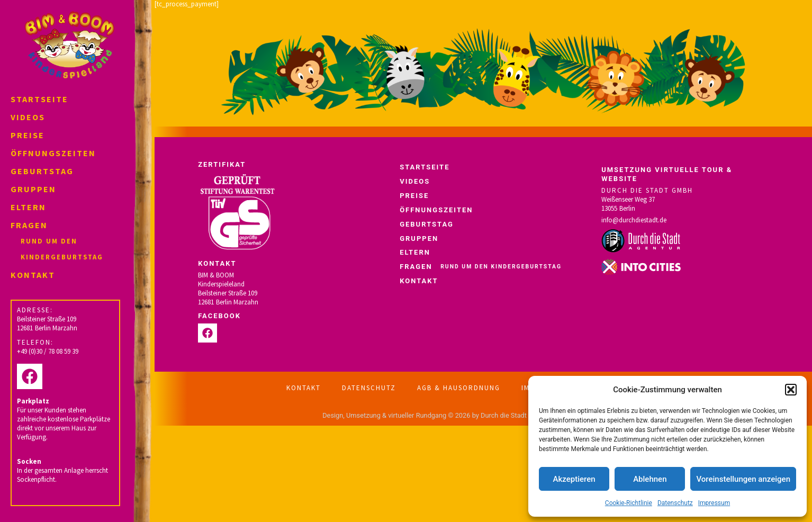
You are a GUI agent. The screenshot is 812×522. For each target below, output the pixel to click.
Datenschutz (675, 503)
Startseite (39, 99)
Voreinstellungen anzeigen (743, 479)
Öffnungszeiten (53, 153)
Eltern (28, 207)
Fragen (69, 242)
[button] (791, 390)
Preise (28, 135)
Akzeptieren (574, 479)
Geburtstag (42, 171)
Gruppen (33, 189)
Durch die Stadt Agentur (516, 415)
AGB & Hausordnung (459, 388)
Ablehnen (650, 479)
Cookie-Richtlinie (629, 503)
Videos (28, 117)
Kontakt (33, 275)
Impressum (714, 503)
